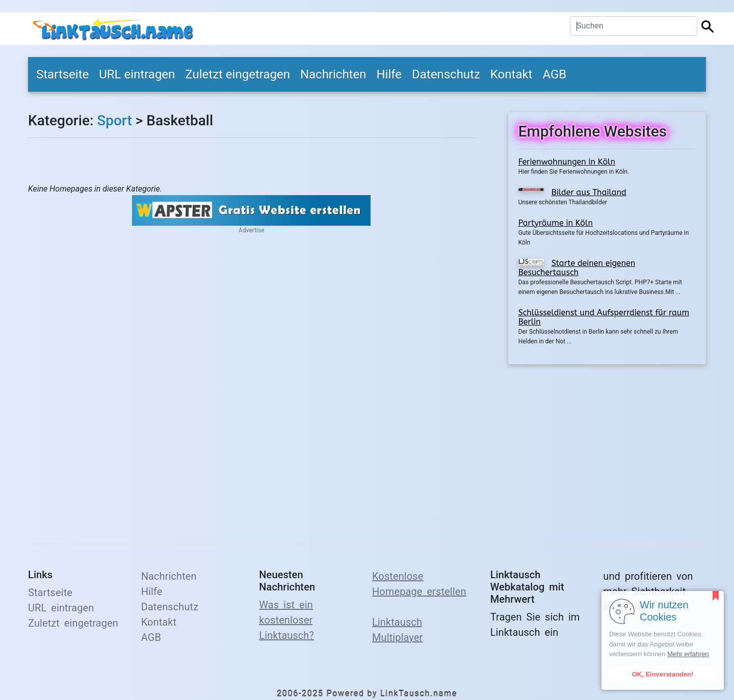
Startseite (62, 74)
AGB (554, 74)
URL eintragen (137, 74)
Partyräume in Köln (556, 223)
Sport (114, 120)
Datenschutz (446, 74)
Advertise (251, 230)
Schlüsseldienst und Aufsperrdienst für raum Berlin (604, 317)
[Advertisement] (607, 448)
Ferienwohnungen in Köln (567, 162)
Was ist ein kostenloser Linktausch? (286, 620)
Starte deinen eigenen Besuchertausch (577, 268)
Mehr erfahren (688, 654)
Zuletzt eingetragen (238, 74)
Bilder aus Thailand (589, 192)
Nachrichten (333, 74)
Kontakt (512, 74)
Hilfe (389, 74)
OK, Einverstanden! (663, 674)
